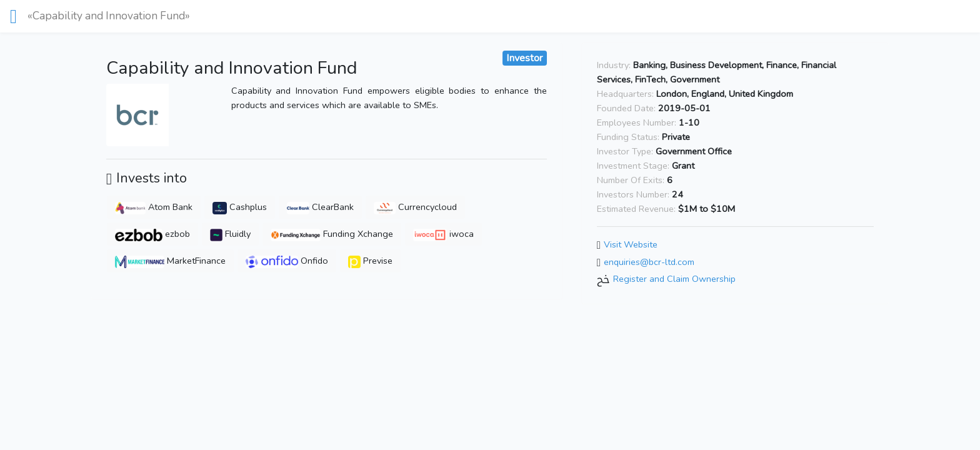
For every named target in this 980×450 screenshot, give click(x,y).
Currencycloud (415, 207)
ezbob (152, 234)
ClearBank (320, 207)
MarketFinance (170, 261)
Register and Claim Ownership (674, 279)
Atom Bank (154, 207)
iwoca (443, 234)
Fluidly (230, 234)
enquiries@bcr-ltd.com (649, 262)
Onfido (287, 261)
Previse (370, 261)
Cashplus (240, 207)
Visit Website (631, 244)
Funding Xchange (332, 234)
